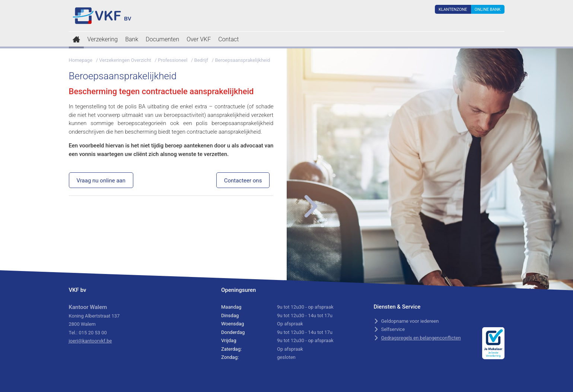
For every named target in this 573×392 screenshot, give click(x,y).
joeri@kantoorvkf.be (90, 341)
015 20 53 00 (93, 333)
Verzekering (103, 39)
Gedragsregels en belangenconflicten (421, 338)
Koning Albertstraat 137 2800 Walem (94, 316)
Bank (132, 39)
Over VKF (199, 39)
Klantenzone (453, 9)
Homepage (81, 60)
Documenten (162, 39)
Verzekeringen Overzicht (125, 60)
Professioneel (173, 60)
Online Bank (488, 9)
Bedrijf (201, 60)
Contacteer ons (243, 181)
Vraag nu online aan (101, 181)
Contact (228, 39)
